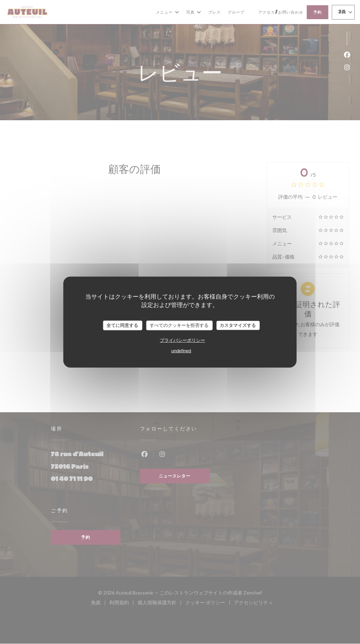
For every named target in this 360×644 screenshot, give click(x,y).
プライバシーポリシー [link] (182, 340)
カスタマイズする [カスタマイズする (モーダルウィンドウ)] (238, 325)
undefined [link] (181, 350)
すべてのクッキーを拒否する (179, 325)
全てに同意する (122, 325)
